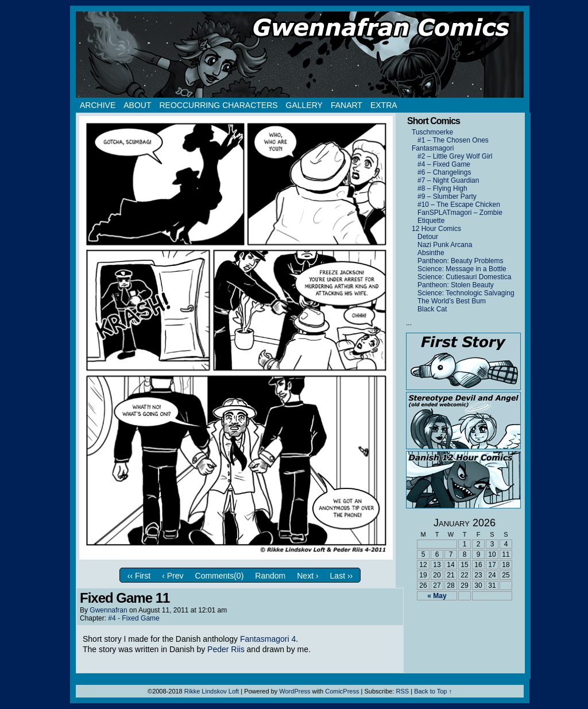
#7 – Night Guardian (448, 180)
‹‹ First (139, 576)
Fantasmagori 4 (268, 639)
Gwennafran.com (300, 55)
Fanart (347, 105)
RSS (403, 691)
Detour (428, 237)
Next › (307, 576)
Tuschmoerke (432, 132)
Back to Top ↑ (433, 691)
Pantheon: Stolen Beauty (456, 285)
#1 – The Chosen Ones (453, 140)
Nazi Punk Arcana (445, 245)
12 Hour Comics (436, 229)
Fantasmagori (433, 148)
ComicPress (342, 691)
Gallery (304, 105)
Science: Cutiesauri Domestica (464, 277)
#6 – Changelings (444, 172)
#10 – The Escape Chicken (459, 205)
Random (270, 576)
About (137, 105)
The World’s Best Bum (452, 301)
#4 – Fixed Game (444, 164)
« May (437, 596)
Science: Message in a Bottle (462, 269)
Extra (384, 105)
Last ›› (342, 576)
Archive (98, 105)
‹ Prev (173, 576)
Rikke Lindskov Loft (212, 691)
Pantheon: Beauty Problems (460, 261)
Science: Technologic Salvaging (466, 293)
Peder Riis (226, 649)
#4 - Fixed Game (134, 618)
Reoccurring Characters (218, 105)
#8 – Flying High (442, 188)
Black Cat (432, 309)
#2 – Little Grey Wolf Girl (455, 156)
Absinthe (431, 253)
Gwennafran (108, 610)
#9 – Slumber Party (447, 196)
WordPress (295, 691)
